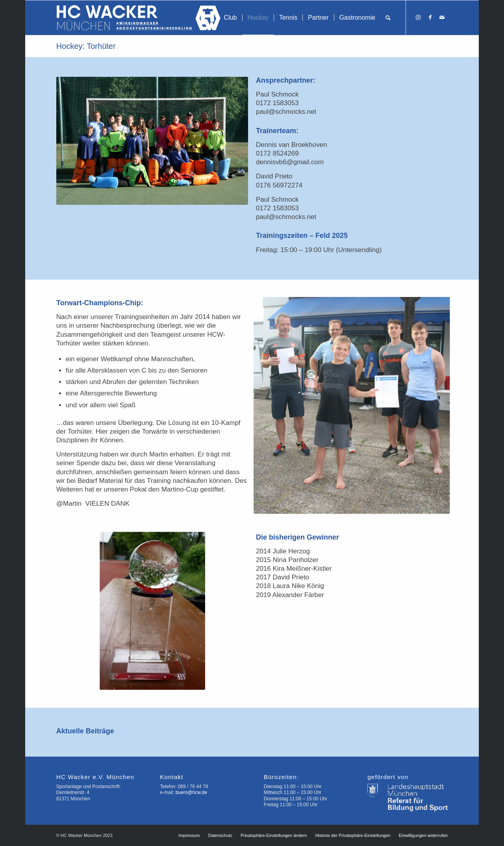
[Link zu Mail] (442, 17)
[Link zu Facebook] (430, 17)
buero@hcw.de (191, 792)
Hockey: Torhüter (86, 46)
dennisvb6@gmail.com (290, 162)
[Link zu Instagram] (418, 17)
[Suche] (388, 18)
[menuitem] (231, 18)
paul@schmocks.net (286, 112)
